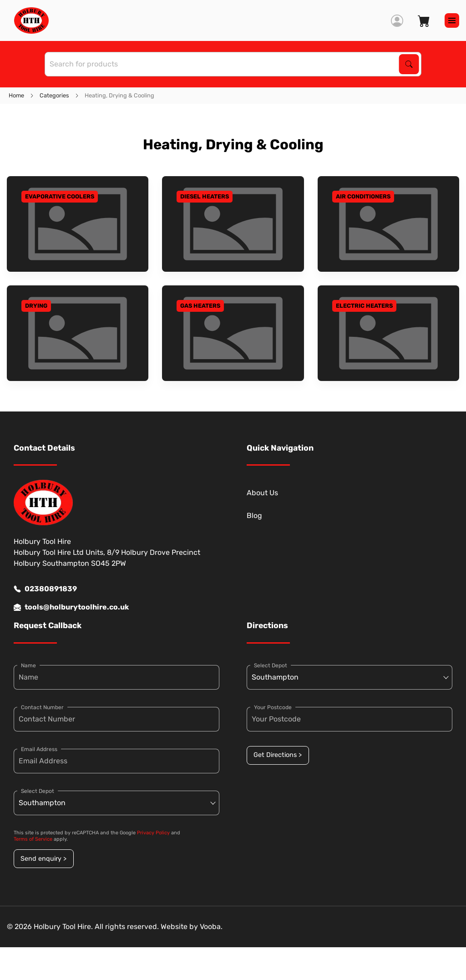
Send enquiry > (43, 859)
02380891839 (45, 589)
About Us (262, 493)
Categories (54, 95)
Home (16, 95)
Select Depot (38, 791)
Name (28, 665)
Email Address (39, 749)
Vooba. (211, 927)
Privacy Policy (153, 833)
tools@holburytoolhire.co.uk (71, 607)
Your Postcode (273, 707)
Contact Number (42, 707)
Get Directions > (278, 755)
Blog (254, 515)
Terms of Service (33, 839)
